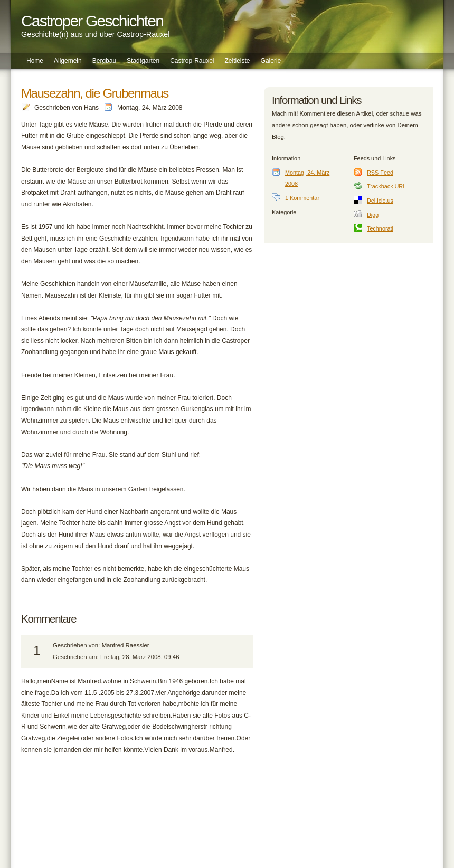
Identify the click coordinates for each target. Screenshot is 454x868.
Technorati (380, 228)
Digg (373, 215)
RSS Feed (380, 173)
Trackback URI (386, 186)
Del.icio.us (380, 201)
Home (35, 61)
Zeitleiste (238, 61)
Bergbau (104, 61)
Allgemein (68, 61)
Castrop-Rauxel (192, 61)
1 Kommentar (302, 198)
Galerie (271, 61)
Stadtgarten (143, 61)
